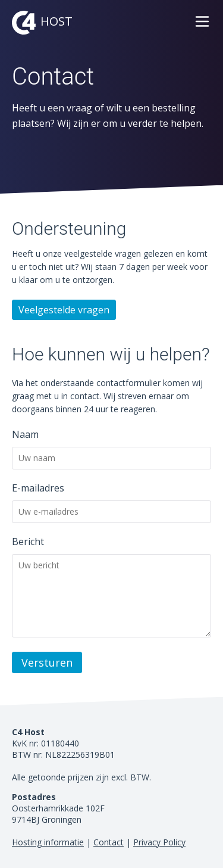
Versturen (47, 662)
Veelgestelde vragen (64, 310)
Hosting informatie (48, 842)
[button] (202, 27)
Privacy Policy (159, 842)
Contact (109, 842)
